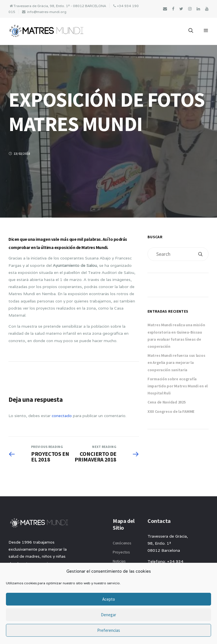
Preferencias (109, 630)
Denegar (108, 615)
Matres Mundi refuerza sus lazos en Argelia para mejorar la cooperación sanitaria (176, 362)
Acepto (109, 599)
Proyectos (121, 552)
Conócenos (122, 543)
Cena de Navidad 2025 (166, 402)
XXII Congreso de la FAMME (171, 411)
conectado (62, 416)
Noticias (119, 561)
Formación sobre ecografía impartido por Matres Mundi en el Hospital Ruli (178, 386)
